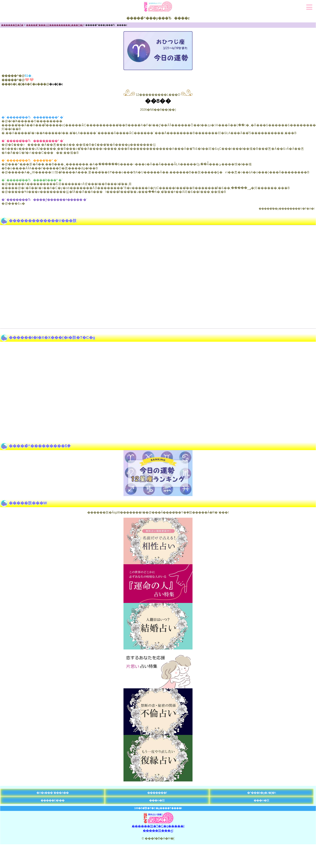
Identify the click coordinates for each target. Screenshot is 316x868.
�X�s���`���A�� (53, 793)
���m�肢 (157, 800)
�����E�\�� (53, 800)
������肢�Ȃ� (12, 25)
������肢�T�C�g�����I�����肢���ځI (158, 827)
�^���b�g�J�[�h (262, 793)
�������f (157, 793)
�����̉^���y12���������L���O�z (55, 25)
